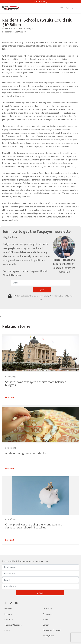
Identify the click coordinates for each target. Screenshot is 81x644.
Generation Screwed (52, 630)
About (45, 620)
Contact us (9, 620)
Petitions (8, 609)
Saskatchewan (9, 32)
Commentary (21, 32)
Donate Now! (40, 2)
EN (72, 8)
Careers (46, 625)
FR (77, 8)
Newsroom (48, 609)
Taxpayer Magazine (13, 625)
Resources (9, 614)
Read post (10, 397)
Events (7, 630)
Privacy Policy (49, 636)
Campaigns (48, 614)
